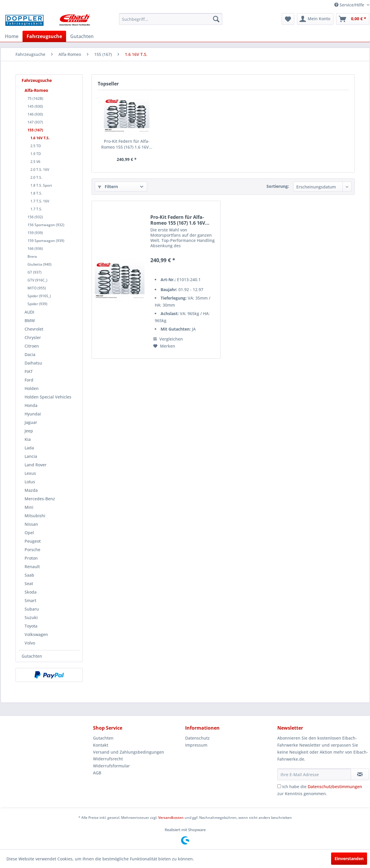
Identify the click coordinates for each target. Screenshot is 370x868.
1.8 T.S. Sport (41, 185)
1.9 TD (36, 154)
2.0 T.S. (36, 177)
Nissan (31, 524)
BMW (30, 320)
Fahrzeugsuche (37, 80)
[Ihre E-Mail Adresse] (314, 774)
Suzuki (31, 617)
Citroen (32, 346)
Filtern (108, 187)
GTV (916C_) (37, 280)
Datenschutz (197, 738)
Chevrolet (34, 329)
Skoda (31, 592)
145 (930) (35, 106)
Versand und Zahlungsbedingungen (129, 752)
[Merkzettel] (288, 19)
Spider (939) (37, 304)
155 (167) (35, 130)
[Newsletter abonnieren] (360, 774)
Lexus (30, 473)
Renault (32, 567)
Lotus (30, 482)
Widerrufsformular (111, 766)
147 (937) (35, 122)
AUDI (29, 312)
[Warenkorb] (353, 19)
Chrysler (33, 337)
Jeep (29, 431)
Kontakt (101, 745)
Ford (29, 380)
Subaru (32, 609)
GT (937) (35, 272)
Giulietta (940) (39, 264)
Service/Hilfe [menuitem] (350, 5)
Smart (30, 600)
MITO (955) (37, 288)
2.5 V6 (35, 162)
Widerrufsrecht (108, 759)
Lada (29, 448)
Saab (29, 575)
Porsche (32, 550)
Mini (29, 507)
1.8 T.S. (36, 193)
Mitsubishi (35, 516)
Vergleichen (168, 339)
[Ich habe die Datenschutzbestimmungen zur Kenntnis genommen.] (279, 786)
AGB (97, 773)
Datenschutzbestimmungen (335, 787)
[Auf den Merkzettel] (164, 346)
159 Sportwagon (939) (46, 241)
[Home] (12, 36)
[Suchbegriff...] (171, 19)
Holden (32, 388)
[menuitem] (171, 19)
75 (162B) (35, 98)
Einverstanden (349, 858)
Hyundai (33, 414)
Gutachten (32, 656)
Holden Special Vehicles (48, 397)
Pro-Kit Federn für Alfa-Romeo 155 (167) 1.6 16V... (127, 144)
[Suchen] (216, 19)
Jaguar (31, 422)
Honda (31, 405)
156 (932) (35, 217)
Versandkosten (171, 818)
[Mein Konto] (315, 19)
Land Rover (36, 465)
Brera (32, 256)
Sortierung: (278, 186)
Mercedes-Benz (40, 499)
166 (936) (35, 249)
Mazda (31, 490)
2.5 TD (36, 146)
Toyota (31, 626)
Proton (31, 558)
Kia (28, 439)
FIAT (29, 371)
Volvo (30, 643)
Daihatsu (33, 363)
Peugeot (33, 541)
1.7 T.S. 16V (40, 201)
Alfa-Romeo (36, 90)
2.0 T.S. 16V (40, 170)
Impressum (196, 745)
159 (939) (35, 233)
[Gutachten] (82, 36)
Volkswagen (36, 634)
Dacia (30, 354)
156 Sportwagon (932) (46, 225)
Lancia (31, 456)
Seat (29, 583)
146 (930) (35, 114)
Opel (29, 533)
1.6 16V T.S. (40, 138)
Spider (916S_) (39, 296)
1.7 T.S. (36, 209)
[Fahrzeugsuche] (44, 36)
